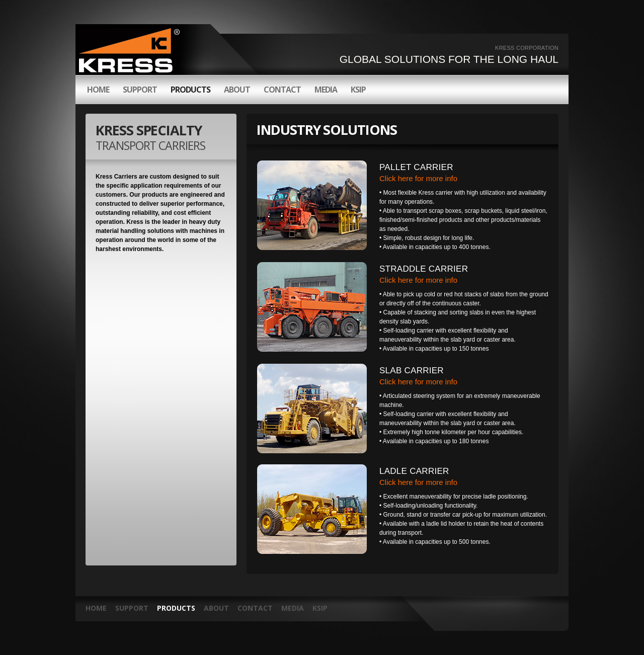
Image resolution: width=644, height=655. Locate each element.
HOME (98, 90)
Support (132, 608)
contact (282, 90)
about (237, 90)
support (140, 90)
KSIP (358, 90)
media (326, 90)
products (190, 90)
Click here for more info (418, 178)
